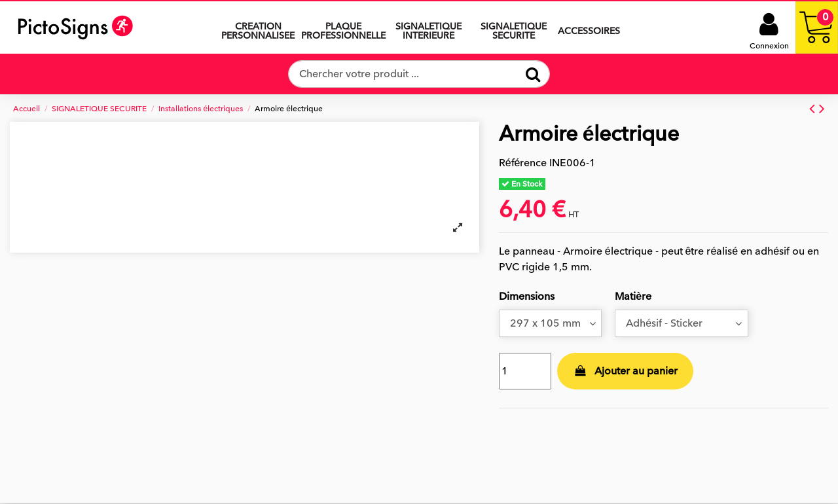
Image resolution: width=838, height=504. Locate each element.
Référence (523, 163)
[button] (428, 27)
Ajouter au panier (625, 371)
